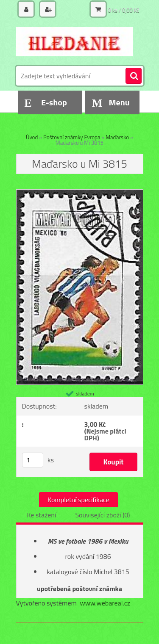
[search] (134, 76)
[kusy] (33, 460)
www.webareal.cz (105, 603)
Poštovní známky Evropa (72, 137)
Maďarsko (117, 137)
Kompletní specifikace (78, 500)
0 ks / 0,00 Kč (124, 10)
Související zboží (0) (102, 515)
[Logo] (74, 41)
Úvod (32, 137)
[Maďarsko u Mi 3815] (80, 193)
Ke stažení (41, 515)
